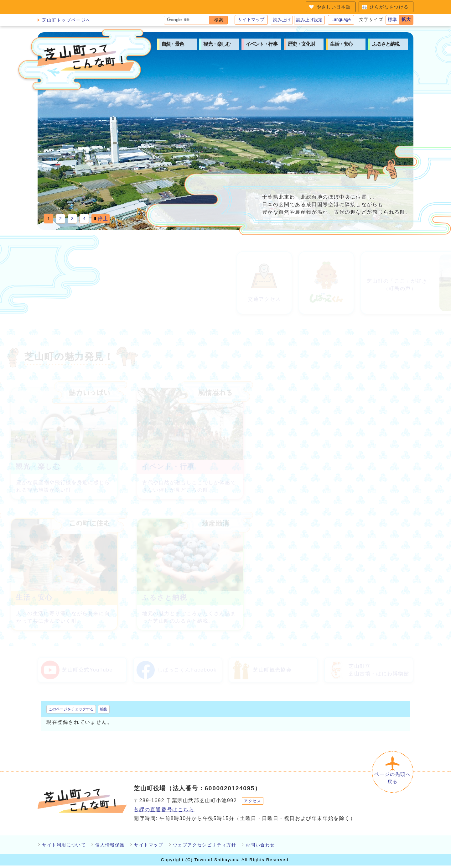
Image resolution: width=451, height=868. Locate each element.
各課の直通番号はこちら (164, 812)
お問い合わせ (260, 847)
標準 (393, 20)
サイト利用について (64, 847)
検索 (219, 20)
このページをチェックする (71, 709)
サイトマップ (251, 20)
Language (341, 20)
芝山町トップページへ (66, 20)
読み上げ (282, 20)
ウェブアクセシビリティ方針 (205, 847)
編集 (104, 709)
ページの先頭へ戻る (391, 779)
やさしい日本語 (334, 7)
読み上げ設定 (309, 20)
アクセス (252, 803)
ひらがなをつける (389, 7)
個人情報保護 (110, 847)
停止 (103, 219)
